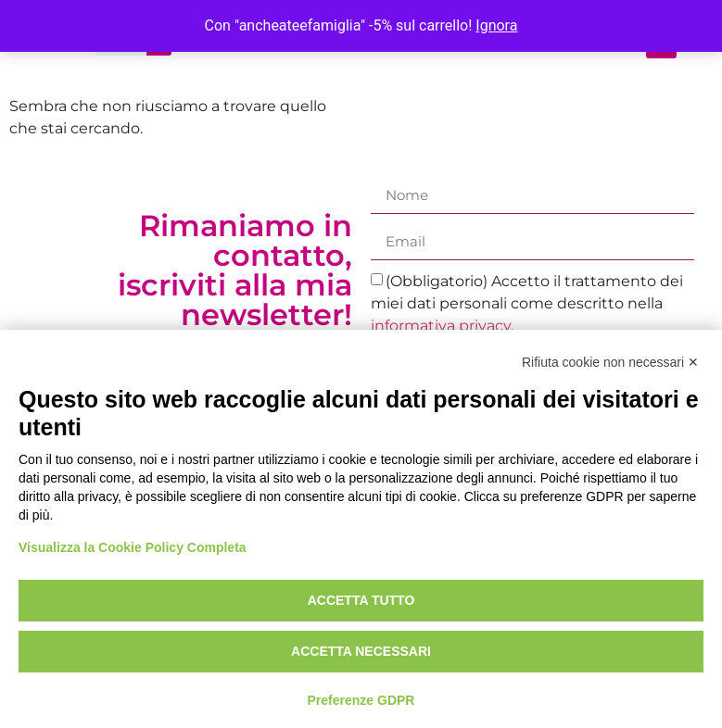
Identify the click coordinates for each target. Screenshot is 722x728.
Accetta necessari (361, 651)
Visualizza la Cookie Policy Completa (133, 547)
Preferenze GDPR (361, 700)
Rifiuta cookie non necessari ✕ (610, 362)
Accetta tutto (361, 600)
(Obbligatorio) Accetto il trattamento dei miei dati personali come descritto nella (527, 303)
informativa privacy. (442, 326)
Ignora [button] (496, 25)
